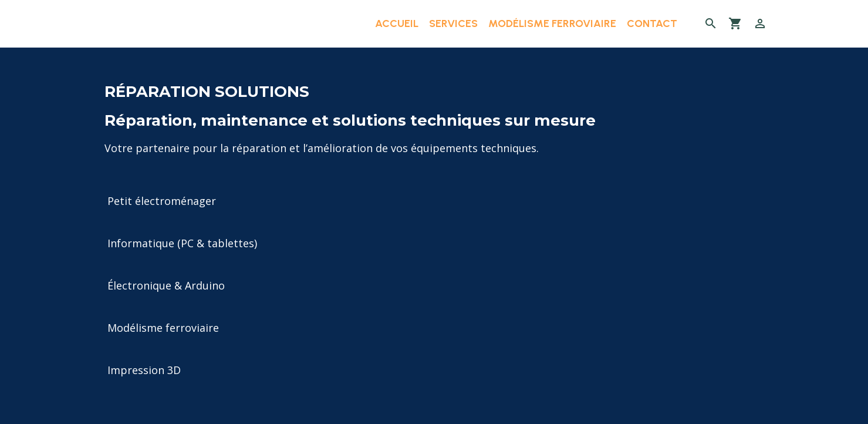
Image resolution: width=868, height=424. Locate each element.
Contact (652, 23)
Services (453, 23)
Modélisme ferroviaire (552, 23)
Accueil (397, 23)
